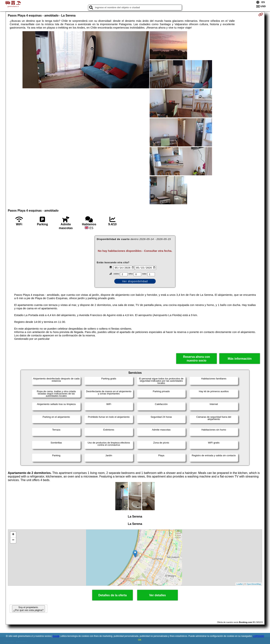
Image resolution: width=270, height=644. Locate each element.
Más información (240, 359)
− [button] (13, 540)
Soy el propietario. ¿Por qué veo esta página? (28, 609)
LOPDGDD (258, 636)
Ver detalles (158, 595)
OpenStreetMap (254, 584)
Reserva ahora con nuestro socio (197, 359)
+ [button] (13, 535)
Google (56, 636)
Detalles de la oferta (112, 595)
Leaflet (240, 584)
